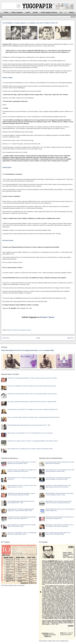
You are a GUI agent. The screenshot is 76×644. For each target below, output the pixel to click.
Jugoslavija (24, 330)
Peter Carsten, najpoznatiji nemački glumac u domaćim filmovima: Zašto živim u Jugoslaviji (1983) (32, 402)
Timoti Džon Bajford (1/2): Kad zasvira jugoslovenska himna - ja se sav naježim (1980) (27, 350)
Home (38, 338)
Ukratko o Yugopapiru (17, 12)
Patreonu (43, 317)
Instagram (71, 12)
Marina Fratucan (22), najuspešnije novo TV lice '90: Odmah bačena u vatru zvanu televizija (30, 433)
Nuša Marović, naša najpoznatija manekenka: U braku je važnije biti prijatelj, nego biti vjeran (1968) (32, 378)
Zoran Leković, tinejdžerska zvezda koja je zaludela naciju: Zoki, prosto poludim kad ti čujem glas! (32, 386)
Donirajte (35, 12)
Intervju (18, 330)
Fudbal (14, 330)
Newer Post (6, 338)
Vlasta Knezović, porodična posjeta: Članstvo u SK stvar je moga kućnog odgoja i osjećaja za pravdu (32, 394)
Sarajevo (29, 330)
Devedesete (9, 330)
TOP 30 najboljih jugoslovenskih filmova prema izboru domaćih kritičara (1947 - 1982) (29, 425)
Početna (6, 12)
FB (61, 12)
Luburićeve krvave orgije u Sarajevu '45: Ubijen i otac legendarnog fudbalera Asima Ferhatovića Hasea (33, 441)
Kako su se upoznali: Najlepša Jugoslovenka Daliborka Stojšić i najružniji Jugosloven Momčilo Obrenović (33, 417)
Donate (51, 317)
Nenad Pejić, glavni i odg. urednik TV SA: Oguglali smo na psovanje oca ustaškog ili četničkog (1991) (33, 409)
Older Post (70, 338)
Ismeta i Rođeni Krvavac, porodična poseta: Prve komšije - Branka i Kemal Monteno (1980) (30, 449)
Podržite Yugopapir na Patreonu (49, 12)
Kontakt (28, 12)
